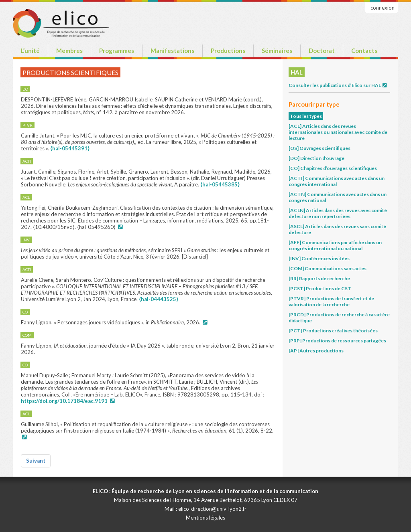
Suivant (36, 461)
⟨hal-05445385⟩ (220, 184)
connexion (383, 8)
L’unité (30, 51)
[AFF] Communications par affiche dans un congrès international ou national (335, 245)
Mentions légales (205, 518)
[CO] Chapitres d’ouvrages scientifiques (333, 168)
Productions (228, 51)
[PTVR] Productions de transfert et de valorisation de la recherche (331, 301)
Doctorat (322, 51)
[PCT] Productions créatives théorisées (333, 331)
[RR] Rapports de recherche (319, 278)
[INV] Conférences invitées (319, 258)
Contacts (364, 51)
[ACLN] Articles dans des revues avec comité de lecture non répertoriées (338, 213)
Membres (69, 51)
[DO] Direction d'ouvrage (316, 158)
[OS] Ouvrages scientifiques (319, 148)
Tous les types (306, 116)
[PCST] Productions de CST (320, 288)
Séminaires (277, 51)
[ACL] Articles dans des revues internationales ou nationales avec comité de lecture (338, 132)
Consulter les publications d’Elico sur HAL (338, 85)
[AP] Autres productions (316, 351)
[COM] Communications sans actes (328, 268)
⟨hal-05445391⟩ (70, 148)
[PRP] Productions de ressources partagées (337, 341)
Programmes (117, 51)
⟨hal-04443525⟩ (159, 299)
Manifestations (172, 51)
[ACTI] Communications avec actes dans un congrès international (337, 181)
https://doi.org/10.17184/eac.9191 (64, 401)
